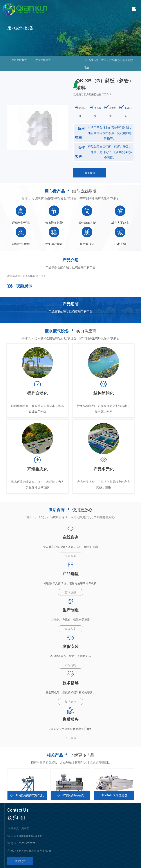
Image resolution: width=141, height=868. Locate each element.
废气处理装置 (43, 60)
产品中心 (114, 60)
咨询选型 (70, 592)
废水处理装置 (19, 60)
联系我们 (90, 173)
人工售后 (70, 738)
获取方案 (70, 629)
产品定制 (70, 665)
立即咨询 (70, 556)
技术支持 (70, 702)
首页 (104, 60)
